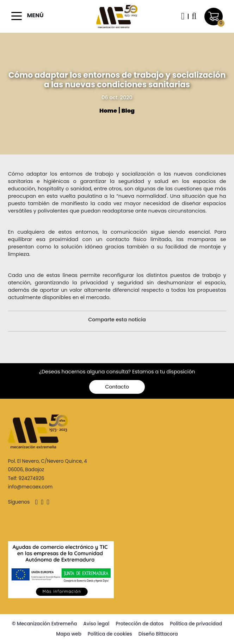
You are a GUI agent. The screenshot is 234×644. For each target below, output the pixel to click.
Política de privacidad (196, 624)
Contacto (117, 387)
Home (109, 111)
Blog (128, 111)
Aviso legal (96, 624)
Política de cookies (110, 634)
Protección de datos (140, 624)
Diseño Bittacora (158, 634)
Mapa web (69, 634)
